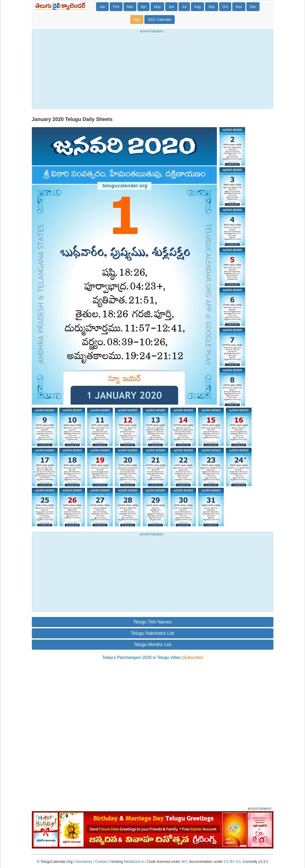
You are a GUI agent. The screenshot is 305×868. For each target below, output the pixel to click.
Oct (225, 7)
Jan (102, 7)
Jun (172, 7)
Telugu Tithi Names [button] (152, 622)
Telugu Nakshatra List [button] (152, 633)
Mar (130, 7)
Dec (253, 7)
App (137, 20)
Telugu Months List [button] (153, 645)
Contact (101, 862)
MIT (184, 862)
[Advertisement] (153, 70)
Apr (144, 7)
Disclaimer (84, 862)
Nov (239, 7)
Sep (212, 7)
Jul (184, 7)
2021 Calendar (160, 20)
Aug (197, 7)
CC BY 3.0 (232, 862)
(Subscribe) (192, 657)
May (157, 7)
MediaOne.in (134, 862)
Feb (116, 7)
